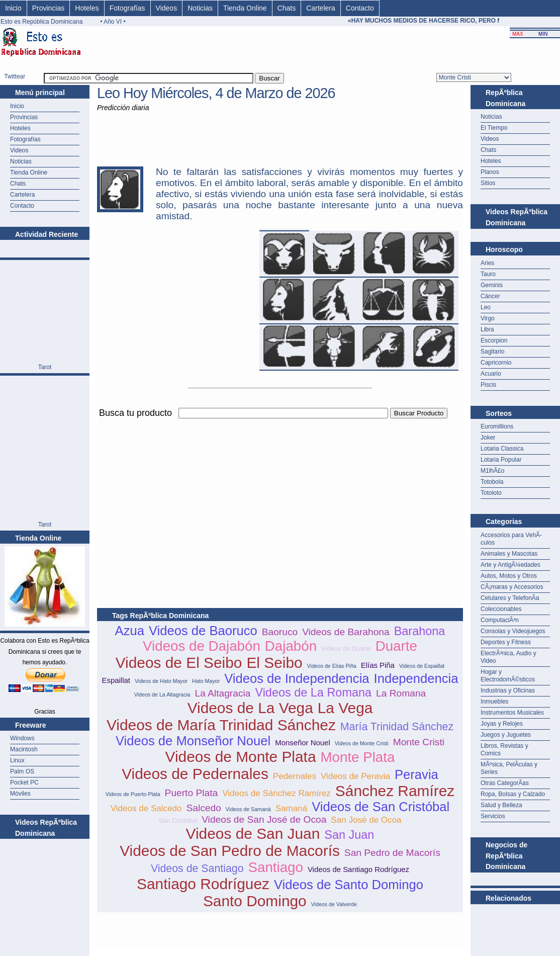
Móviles (20, 794)
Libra (487, 329)
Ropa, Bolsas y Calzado (513, 794)
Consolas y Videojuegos (513, 631)
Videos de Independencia (297, 678)
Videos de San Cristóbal (381, 807)
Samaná (292, 808)
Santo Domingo (255, 901)
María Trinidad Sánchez (397, 727)
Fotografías (127, 8)
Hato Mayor (206, 681)
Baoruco (280, 632)
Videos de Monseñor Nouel (193, 741)
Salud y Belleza (501, 805)
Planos (490, 172)
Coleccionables (501, 609)
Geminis (492, 285)
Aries (487, 263)
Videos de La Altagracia (162, 694)
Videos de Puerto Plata (133, 794)
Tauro (488, 274)
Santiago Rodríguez (203, 884)
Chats (287, 8)
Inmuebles (494, 702)
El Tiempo (494, 128)
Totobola (492, 482)
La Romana (401, 693)
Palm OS (22, 771)
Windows (22, 738)
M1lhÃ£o (492, 471)
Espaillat (116, 680)
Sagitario (492, 352)
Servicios (493, 816)
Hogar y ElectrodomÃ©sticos (508, 676)
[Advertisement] (215, 491)
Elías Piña (378, 665)
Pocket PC (24, 783)
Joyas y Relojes (502, 724)
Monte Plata (357, 757)
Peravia (416, 774)
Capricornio (496, 363)
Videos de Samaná (248, 809)
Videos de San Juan (253, 834)
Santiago (276, 867)
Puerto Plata (192, 793)
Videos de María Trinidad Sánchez (221, 725)
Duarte (396, 646)
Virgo (488, 318)
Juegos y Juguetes (506, 735)
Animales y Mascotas (509, 554)
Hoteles (87, 8)
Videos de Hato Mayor (161, 681)
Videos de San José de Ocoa (264, 819)
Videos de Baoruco (203, 631)
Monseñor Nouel (303, 743)
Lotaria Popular (501, 460)
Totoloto (491, 493)
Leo (486, 307)
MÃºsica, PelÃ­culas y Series (509, 768)
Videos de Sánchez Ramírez (276, 793)
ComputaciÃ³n (500, 620)
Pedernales (295, 776)
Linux (17, 760)
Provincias (49, 8)
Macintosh (24, 749)
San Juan (349, 835)
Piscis (488, 385)
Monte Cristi (419, 742)
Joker (488, 438)
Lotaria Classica (502, 449)
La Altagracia (223, 693)
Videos (167, 8)
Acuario (491, 374)
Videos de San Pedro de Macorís (230, 851)
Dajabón (291, 646)
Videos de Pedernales (195, 774)
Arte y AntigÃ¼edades (510, 565)
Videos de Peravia (355, 776)
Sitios (488, 183)
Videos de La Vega (250, 708)
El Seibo (274, 663)
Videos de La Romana (313, 692)
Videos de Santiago (197, 868)
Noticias (200, 8)
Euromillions (497, 426)
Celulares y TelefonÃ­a (510, 598)
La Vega (345, 708)
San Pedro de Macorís (392, 853)
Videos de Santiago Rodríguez (358, 869)
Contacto (360, 8)
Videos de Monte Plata (241, 757)
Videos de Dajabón (202, 646)
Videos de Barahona (346, 632)
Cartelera (321, 8)
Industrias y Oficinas (508, 690)
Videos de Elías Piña (332, 666)
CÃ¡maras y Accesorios (512, 587)
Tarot (45, 367)
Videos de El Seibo (179, 663)
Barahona (420, 631)
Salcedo (204, 808)
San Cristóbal (178, 820)
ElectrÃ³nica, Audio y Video (508, 657)
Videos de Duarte (346, 648)
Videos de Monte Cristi (362, 743)
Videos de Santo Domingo (349, 885)
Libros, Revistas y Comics (504, 750)
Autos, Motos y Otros (509, 576)
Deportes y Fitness (506, 642)
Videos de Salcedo (146, 808)
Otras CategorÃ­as (505, 783)
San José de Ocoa (366, 820)
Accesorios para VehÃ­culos (511, 539)
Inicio (13, 8)
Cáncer (490, 296)
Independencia (416, 678)
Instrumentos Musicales (512, 713)
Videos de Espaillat (422, 666)
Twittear (15, 76)
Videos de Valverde (334, 904)
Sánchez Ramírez (395, 791)
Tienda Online (245, 8)
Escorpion (494, 340)
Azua (130, 631)
